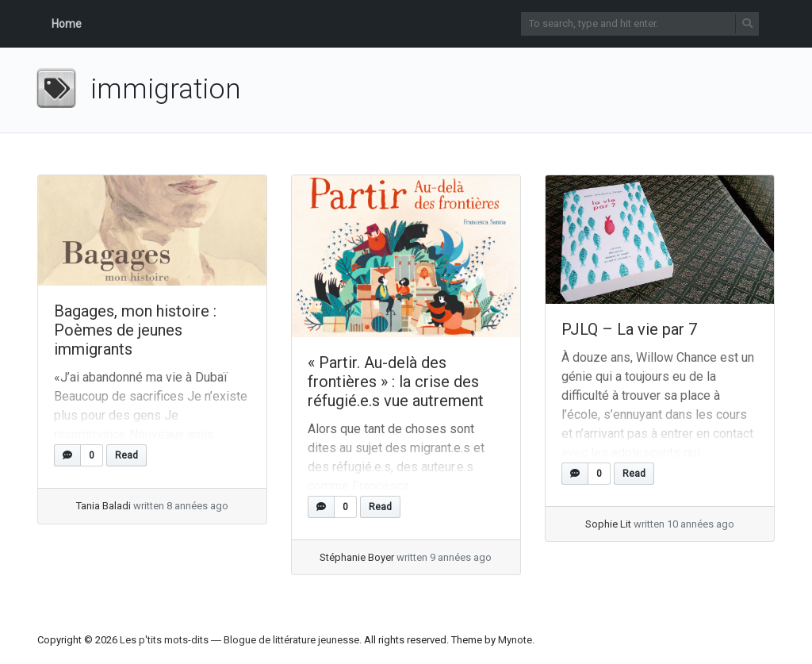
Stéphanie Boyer (357, 557)
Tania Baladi (103, 506)
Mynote (515, 640)
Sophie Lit (608, 524)
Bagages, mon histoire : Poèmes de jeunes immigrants (135, 330)
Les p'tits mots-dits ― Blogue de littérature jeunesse (239, 640)
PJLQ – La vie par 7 (629, 329)
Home (67, 24)
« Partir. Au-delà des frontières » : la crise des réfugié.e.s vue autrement (396, 382)
